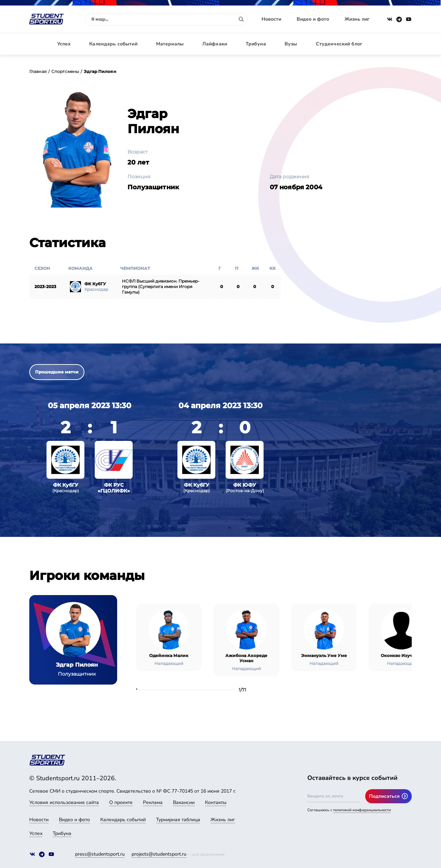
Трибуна (256, 44)
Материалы (170, 44)
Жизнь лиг (357, 19)
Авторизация (396, 44)
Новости (271, 19)
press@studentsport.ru (100, 854)
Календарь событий (113, 44)
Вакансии (184, 802)
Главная (38, 71)
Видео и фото (313, 19)
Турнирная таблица (178, 820)
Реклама (153, 802)
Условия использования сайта (64, 802)
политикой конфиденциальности (362, 810)
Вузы (291, 44)
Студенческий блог (339, 44)
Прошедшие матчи (57, 372)
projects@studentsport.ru (159, 854)
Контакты (216, 802)
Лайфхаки (215, 44)
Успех (64, 44)
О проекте (121, 802)
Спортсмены (65, 71)
